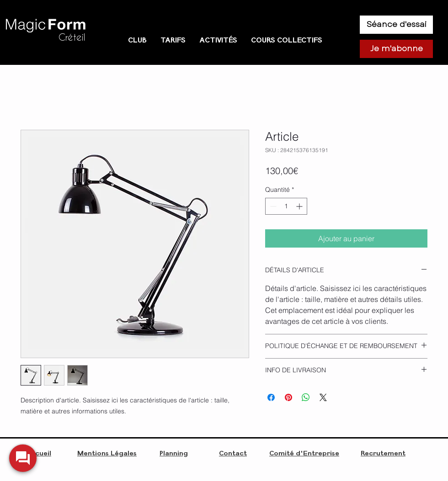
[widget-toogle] (23, 458)
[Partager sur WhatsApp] (306, 397)
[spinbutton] (286, 206)
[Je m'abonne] (396, 49)
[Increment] (300, 206)
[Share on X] (323, 397)
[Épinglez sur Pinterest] (288, 397)
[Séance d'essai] (396, 25)
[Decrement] (272, 206)
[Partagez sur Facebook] (271, 397)
